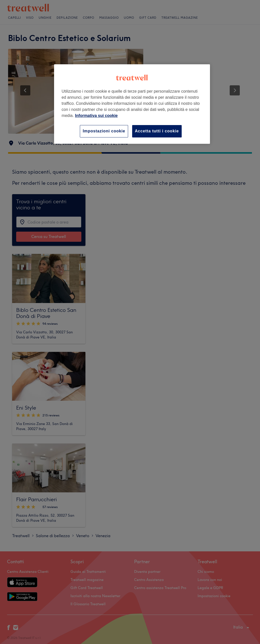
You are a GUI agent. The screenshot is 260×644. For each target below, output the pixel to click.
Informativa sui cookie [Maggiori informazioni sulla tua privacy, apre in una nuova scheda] (96, 116)
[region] (132, 104)
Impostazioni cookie (104, 131)
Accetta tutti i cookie (157, 131)
